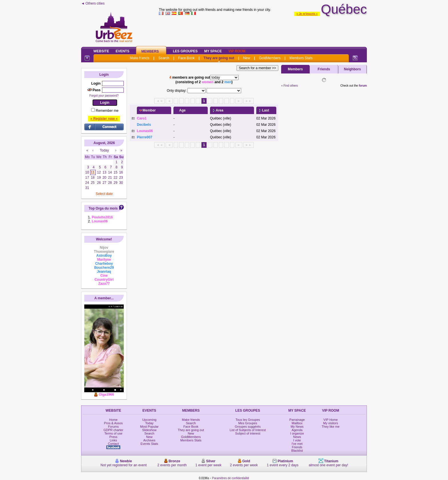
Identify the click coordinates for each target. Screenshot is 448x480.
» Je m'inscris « (307, 14)
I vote (297, 440)
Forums (113, 427)
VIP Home (331, 420)
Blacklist (297, 451)
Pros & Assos (113, 423)
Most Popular (149, 427)
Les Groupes (185, 51)
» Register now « (104, 119)
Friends (324, 69)
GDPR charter (113, 430)
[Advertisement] (263, 30)
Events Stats (149, 444)
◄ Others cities (93, 3)
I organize (297, 433)
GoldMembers (270, 58)
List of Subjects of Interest (248, 430)
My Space (213, 51)
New (247, 58)
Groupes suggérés (248, 427)
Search (164, 58)
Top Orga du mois (103, 208)
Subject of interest (248, 433)
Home (113, 420)
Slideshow (149, 430)
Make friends (140, 58)
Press (113, 437)
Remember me (107, 111)
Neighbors (352, 69)
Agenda (297, 430)
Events (123, 51)
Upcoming (149, 420)
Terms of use (113, 433)
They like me (331, 427)
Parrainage (297, 420)
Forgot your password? (104, 96)
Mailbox (297, 423)
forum (363, 86)
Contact (113, 444)
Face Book (186, 58)
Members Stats (301, 58)
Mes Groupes (248, 423)
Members (150, 51)
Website (101, 51)
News (297, 437)
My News (297, 427)
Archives (149, 440)
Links (113, 440)
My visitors (331, 423)
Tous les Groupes (248, 420)
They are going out (219, 58)
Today (149, 423)
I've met (297, 444)
